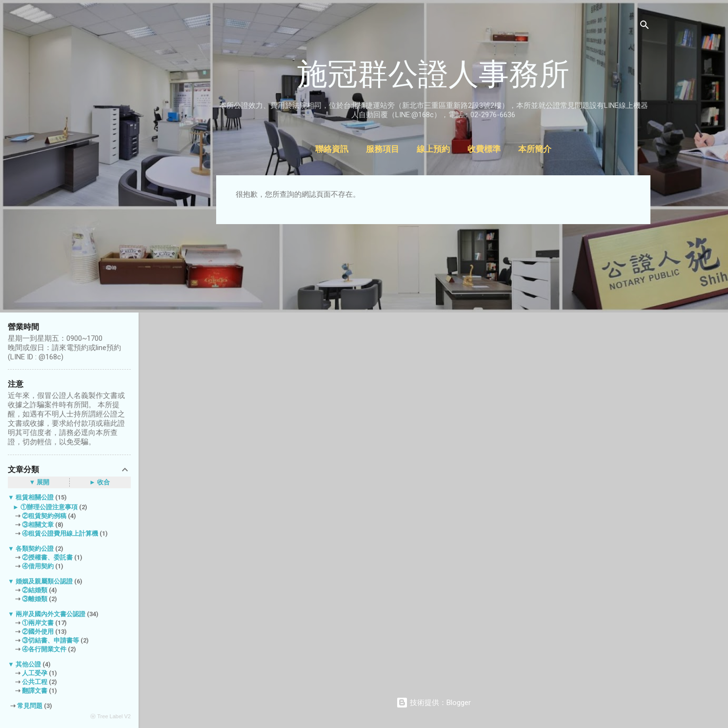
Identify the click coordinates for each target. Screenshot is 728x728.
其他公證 (28, 664)
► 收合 (100, 482)
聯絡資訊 (332, 149)
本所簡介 (535, 149)
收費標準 (484, 149)
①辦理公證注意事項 (49, 507)
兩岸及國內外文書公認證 (51, 614)
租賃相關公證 (35, 497)
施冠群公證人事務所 (433, 74)
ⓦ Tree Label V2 (111, 716)
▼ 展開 (40, 482)
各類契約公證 (35, 549)
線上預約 (433, 149)
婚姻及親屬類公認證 (44, 581)
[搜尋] (645, 27)
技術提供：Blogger (434, 703)
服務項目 (383, 149)
